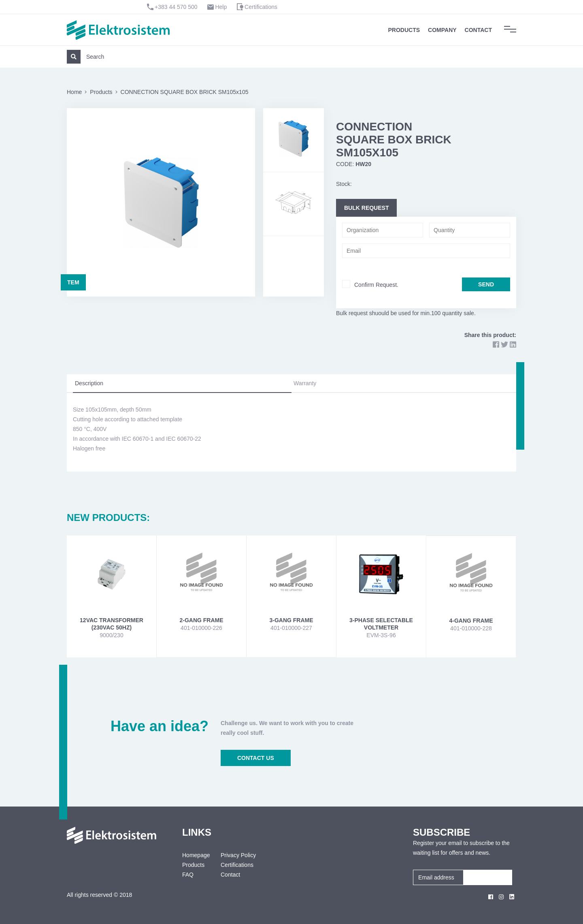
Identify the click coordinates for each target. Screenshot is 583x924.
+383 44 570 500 (176, 7)
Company (442, 30)
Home (74, 92)
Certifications (261, 7)
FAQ (188, 875)
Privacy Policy (238, 855)
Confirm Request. (376, 285)
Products (404, 30)
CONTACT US (256, 758)
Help (221, 7)
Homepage (195, 855)
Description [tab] (89, 383)
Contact (478, 30)
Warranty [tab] (305, 383)
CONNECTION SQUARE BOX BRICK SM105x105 (185, 92)
